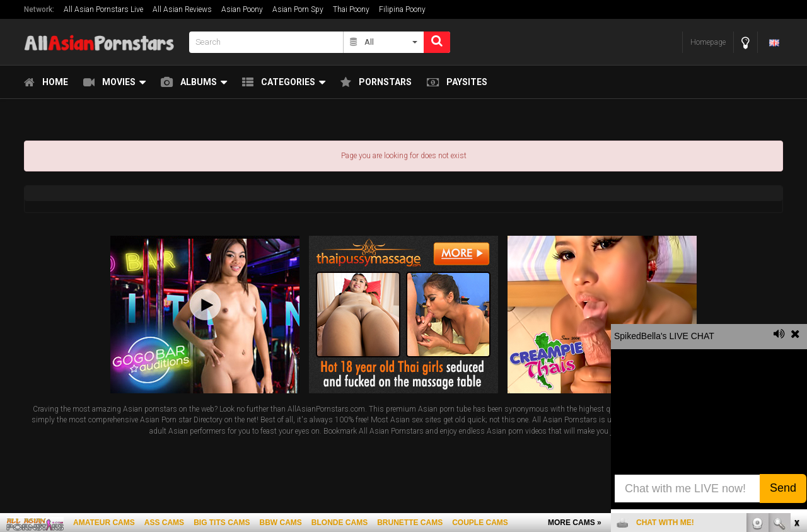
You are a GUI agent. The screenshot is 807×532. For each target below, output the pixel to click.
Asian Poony (242, 9)
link (796, 335)
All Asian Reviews (182, 9)
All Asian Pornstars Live (103, 9)
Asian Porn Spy (298, 9)
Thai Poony (351, 9)
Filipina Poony (402, 9)
